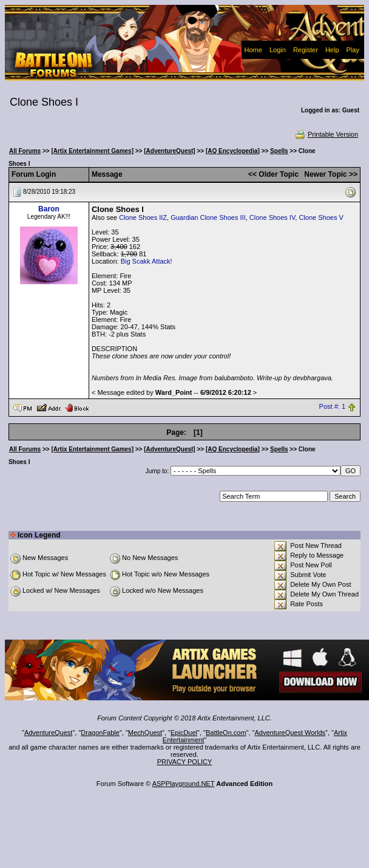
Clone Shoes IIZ (143, 217)
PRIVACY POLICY (185, 762)
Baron (49, 209)
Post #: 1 (332, 407)
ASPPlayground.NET (184, 784)
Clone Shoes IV (272, 217)
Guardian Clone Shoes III (208, 217)
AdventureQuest (49, 733)
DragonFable (100, 733)
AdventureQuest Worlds (290, 733)
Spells (279, 151)
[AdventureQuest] (169, 151)
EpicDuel (184, 733)
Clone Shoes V (321, 217)
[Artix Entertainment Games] (92, 151)
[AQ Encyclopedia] (233, 151)
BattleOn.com (226, 733)
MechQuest (145, 733)
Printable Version (326, 134)
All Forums (25, 151)
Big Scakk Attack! (147, 261)
